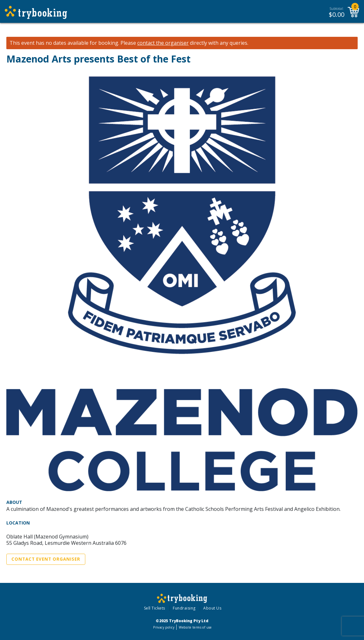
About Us (212, 608)
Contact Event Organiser (46, 559)
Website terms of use (195, 627)
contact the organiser (163, 43)
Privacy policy (164, 627)
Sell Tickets (155, 608)
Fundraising (184, 608)
